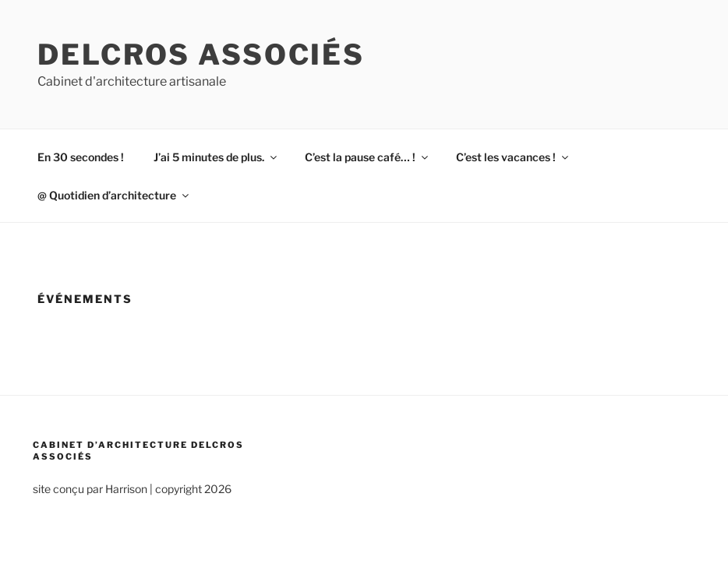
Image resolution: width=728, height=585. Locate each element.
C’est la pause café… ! (368, 157)
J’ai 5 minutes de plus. (216, 157)
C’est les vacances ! (513, 157)
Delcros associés (201, 55)
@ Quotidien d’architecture (114, 195)
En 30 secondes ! (81, 157)
